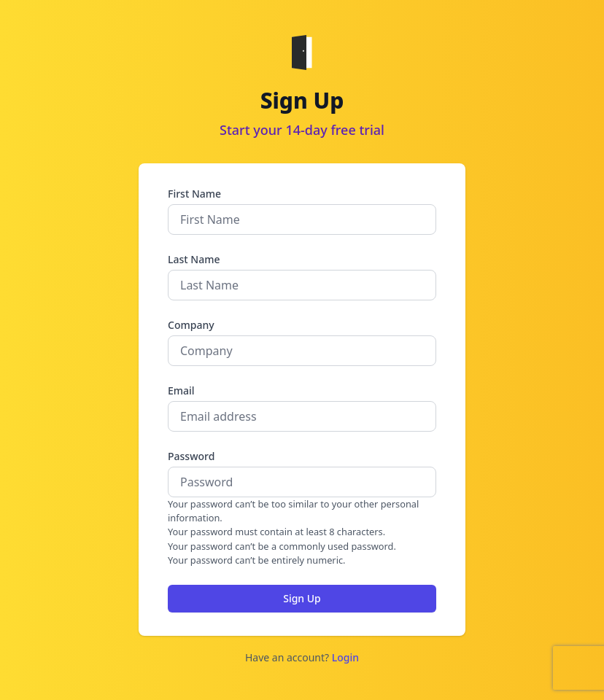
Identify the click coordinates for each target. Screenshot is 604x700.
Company (191, 325)
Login (345, 657)
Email (181, 390)
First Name (194, 194)
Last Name (194, 259)
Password (191, 456)
